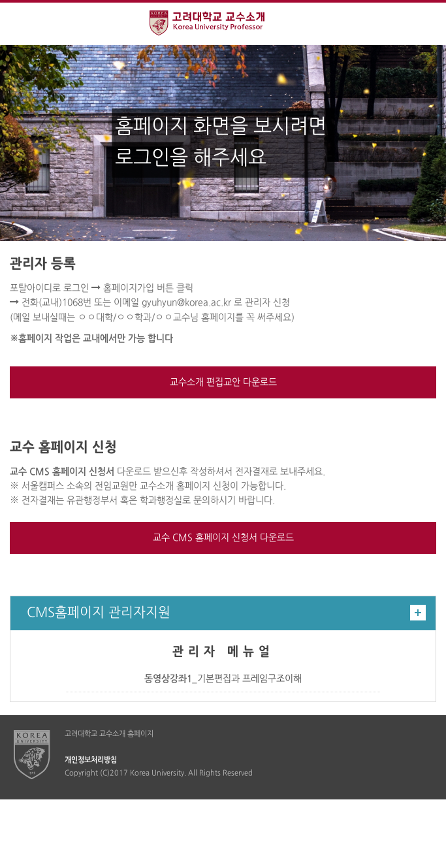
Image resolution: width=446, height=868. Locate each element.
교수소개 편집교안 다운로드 (223, 382)
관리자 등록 (43, 265)
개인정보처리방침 (91, 760)
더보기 (418, 613)
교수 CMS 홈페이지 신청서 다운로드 (223, 538)
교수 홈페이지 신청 (63, 448)
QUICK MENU (425, 24)
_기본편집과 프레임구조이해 (223, 679)
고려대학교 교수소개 (223, 25)
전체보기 (21, 24)
